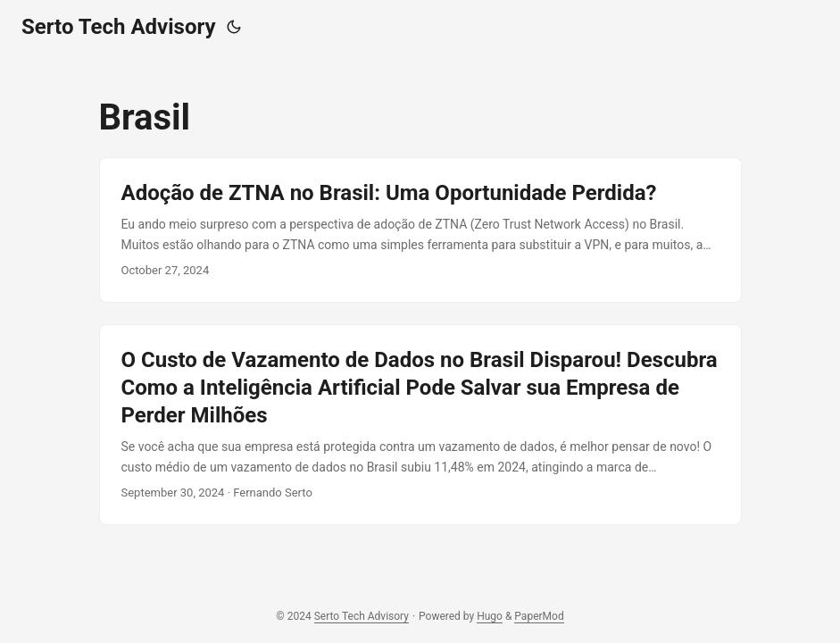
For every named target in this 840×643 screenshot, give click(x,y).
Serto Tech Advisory (119, 27)
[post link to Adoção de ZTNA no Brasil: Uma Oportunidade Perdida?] (420, 230)
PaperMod (539, 616)
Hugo (490, 616)
